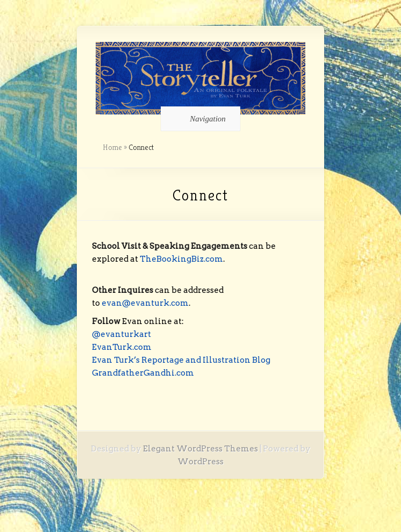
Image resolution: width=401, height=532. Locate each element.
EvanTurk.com (122, 347)
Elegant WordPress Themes (200, 449)
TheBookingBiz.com (181, 259)
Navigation (199, 119)
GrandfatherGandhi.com (143, 373)
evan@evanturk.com (145, 303)
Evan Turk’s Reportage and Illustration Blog (181, 360)
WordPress (200, 462)
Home (112, 147)
